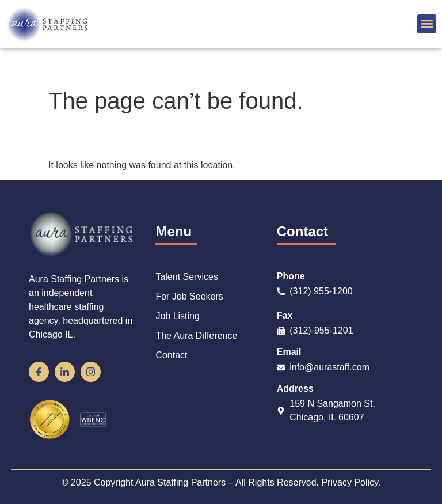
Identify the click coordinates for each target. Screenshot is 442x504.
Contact (171, 355)
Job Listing (178, 316)
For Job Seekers (189, 296)
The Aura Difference (196, 336)
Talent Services (187, 277)
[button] (427, 24)
